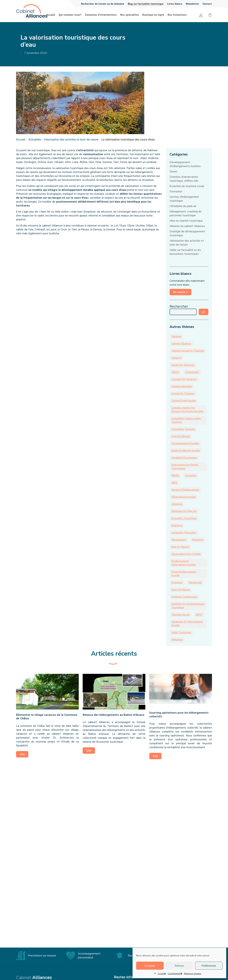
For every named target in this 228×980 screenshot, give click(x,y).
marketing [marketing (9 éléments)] (198, 540)
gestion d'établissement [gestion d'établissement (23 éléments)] (185, 490)
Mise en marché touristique (186, 221)
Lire (22, 754)
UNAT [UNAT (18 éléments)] (199, 615)
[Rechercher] (204, 312)
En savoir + (180, 292)
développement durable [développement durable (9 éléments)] (185, 443)
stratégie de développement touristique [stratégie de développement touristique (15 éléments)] (188, 606)
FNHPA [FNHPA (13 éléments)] (175, 475)
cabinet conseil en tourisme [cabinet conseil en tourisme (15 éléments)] (188, 351)
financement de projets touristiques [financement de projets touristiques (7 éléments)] (185, 467)
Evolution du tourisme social (187, 186)
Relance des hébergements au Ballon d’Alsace (114, 715)
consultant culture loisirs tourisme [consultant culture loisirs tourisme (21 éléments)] (186, 420)
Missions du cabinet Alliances (187, 226)
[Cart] (210, 15)
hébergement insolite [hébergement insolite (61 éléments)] (184, 497)
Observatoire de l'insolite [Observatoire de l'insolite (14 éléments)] (186, 554)
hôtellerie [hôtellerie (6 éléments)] (177, 504)
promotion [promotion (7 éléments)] (177, 582)
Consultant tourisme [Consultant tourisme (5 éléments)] (183, 429)
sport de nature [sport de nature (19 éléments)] (181, 590)
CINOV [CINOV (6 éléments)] (175, 372)
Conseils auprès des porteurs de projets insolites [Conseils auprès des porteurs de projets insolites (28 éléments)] (187, 409)
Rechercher (179, 306)
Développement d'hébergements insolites (185, 164)
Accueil (21, 140)
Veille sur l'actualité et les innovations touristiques (185, 252)
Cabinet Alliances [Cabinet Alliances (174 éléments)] (181, 344)
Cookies (162, 974)
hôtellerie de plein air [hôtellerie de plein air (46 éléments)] (184, 511)
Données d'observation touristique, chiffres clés (184, 179)
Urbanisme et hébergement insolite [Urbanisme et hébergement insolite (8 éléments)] (187, 623)
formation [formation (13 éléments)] (191, 475)
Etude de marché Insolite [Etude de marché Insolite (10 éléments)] (186, 451)
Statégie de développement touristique (187, 233)
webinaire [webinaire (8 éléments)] (177, 640)
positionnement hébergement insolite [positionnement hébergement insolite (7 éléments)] (184, 563)
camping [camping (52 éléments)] (176, 358)
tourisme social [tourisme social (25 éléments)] (180, 615)
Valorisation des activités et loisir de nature (71, 140)
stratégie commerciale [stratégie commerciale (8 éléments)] (184, 597)
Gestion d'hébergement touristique (184, 199)
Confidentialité (175, 974)
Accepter (150, 966)
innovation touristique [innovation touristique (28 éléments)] (184, 518)
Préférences (209, 966)
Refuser (179, 966)
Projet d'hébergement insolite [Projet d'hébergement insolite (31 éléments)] (184, 574)
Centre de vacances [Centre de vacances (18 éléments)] (183, 365)
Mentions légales (193, 974)
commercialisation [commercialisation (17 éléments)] (182, 386)
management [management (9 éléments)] (179, 540)
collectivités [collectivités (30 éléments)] (192, 372)
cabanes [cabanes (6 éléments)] (176, 336)
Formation (176, 192)
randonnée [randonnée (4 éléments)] (195, 582)
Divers (173, 172)
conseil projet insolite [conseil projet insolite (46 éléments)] (184, 401)
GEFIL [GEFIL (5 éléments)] (174, 483)
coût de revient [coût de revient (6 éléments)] (181, 436)
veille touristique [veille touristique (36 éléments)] (181, 632)
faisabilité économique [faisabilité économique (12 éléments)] (184, 458)
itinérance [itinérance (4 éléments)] (177, 525)
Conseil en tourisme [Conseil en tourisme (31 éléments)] (183, 393)
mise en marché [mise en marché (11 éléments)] (180, 547)
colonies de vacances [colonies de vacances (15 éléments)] (184, 379)
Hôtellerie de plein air (183, 206)
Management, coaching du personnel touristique (186, 213)
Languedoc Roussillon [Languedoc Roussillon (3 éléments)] (184, 533)
